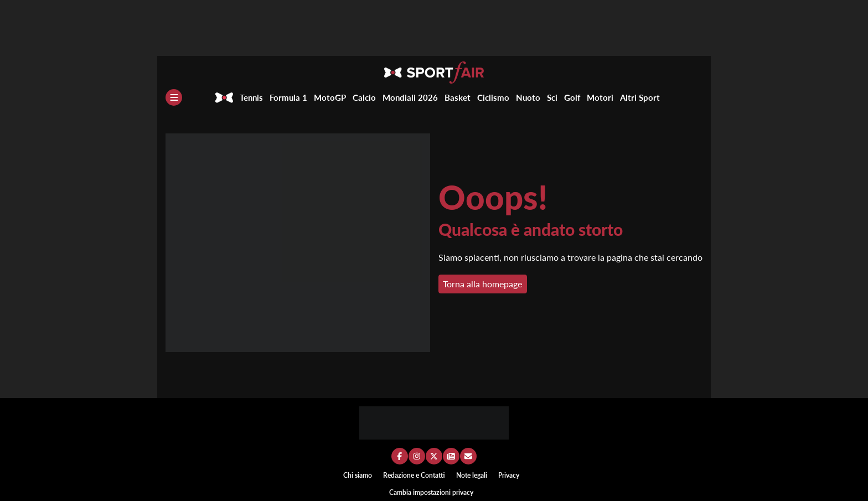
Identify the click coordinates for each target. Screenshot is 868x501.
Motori (600, 97)
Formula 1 (288, 97)
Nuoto (528, 97)
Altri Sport (640, 97)
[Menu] (174, 97)
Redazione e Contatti (414, 475)
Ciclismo (493, 97)
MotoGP (330, 97)
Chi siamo (358, 475)
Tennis (251, 97)
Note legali (472, 475)
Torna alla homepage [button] (482, 284)
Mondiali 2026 (410, 97)
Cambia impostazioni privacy (431, 492)
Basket (458, 97)
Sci (552, 97)
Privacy (509, 475)
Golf (572, 97)
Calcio (364, 97)
